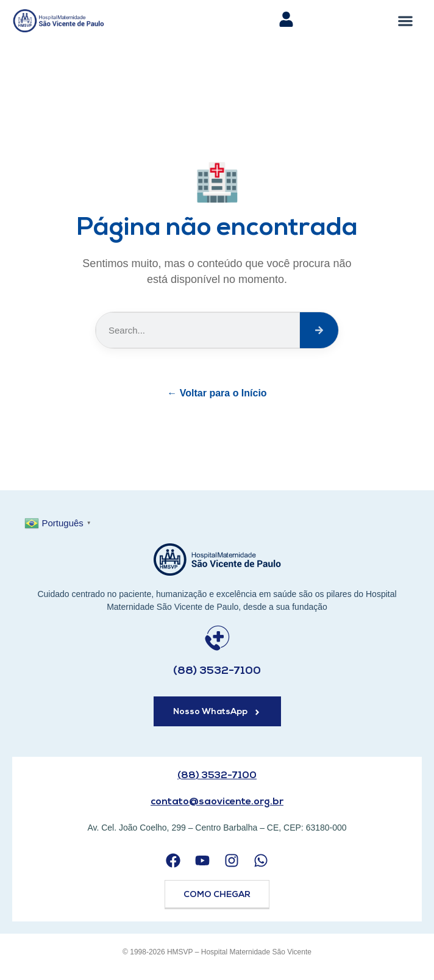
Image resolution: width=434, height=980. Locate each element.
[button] (406, 20)
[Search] (319, 330)
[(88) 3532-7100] (217, 638)
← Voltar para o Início (217, 393)
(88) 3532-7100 (217, 671)
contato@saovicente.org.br (217, 802)
